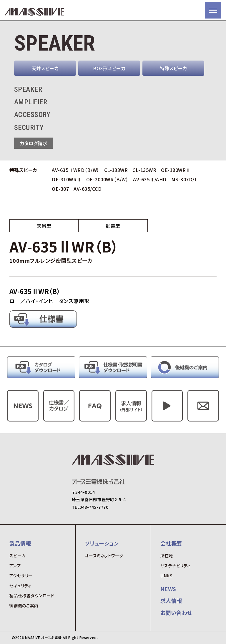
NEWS (168, 589)
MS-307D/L (184, 179)
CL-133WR (116, 170)
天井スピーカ (45, 68)
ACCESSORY (32, 115)
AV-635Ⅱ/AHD (150, 179)
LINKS (166, 576)
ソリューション (102, 543)
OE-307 (60, 189)
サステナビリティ (176, 566)
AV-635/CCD (88, 189)
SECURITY (29, 128)
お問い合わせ (176, 613)
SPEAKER (28, 89)
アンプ (15, 566)
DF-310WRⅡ (67, 179)
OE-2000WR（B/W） (107, 179)
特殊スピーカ (173, 68)
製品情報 (20, 543)
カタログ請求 (34, 143)
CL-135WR (144, 170)
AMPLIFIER (31, 102)
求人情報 (171, 600)
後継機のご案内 (24, 605)
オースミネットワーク (104, 556)
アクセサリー (21, 576)
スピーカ (18, 556)
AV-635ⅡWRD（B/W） (75, 170)
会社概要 (171, 543)
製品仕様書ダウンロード (32, 596)
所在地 (167, 556)
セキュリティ (20, 586)
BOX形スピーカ (109, 68)
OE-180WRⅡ (176, 170)
